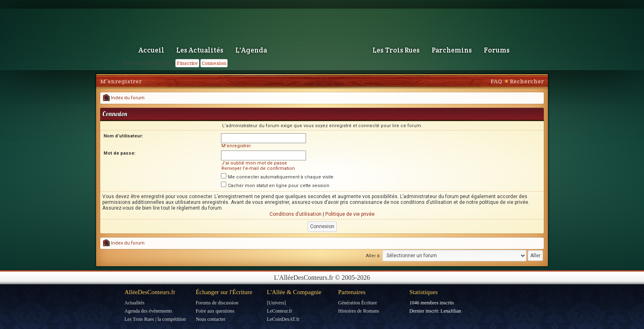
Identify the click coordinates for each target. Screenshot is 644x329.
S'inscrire (187, 63)
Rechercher (527, 81)
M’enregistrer (121, 81)
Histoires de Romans (359, 311)
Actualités (135, 303)
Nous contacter (210, 319)
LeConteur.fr (280, 311)
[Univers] (276, 303)
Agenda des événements (148, 311)
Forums (497, 50)
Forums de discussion (217, 303)
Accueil (151, 50)
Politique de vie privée (350, 214)
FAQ (496, 81)
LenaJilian (451, 311)
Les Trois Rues (396, 50)
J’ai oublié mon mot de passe (254, 163)
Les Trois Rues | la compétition (155, 319)
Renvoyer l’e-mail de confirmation (258, 168)
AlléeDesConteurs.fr (150, 292)
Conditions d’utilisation (296, 214)
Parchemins (452, 50)
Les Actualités (200, 50)
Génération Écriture (358, 303)
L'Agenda (251, 50)
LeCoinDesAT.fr (283, 319)
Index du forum (124, 98)
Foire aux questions (215, 311)
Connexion (214, 63)
